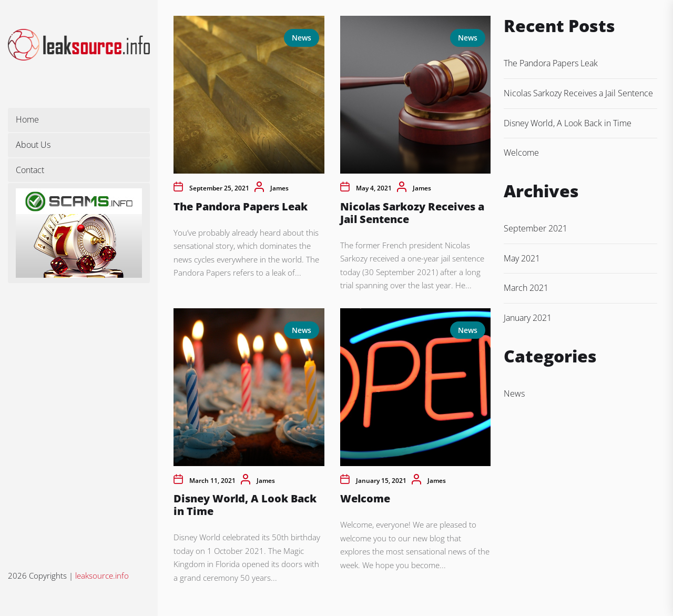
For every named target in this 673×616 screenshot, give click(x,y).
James (279, 188)
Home (27, 119)
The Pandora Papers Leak (241, 206)
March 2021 (526, 288)
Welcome (365, 498)
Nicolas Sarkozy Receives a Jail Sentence (412, 213)
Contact (30, 170)
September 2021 (536, 228)
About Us (33, 145)
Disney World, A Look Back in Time (245, 505)
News (302, 38)
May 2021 (522, 258)
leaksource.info (102, 575)
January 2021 (528, 318)
